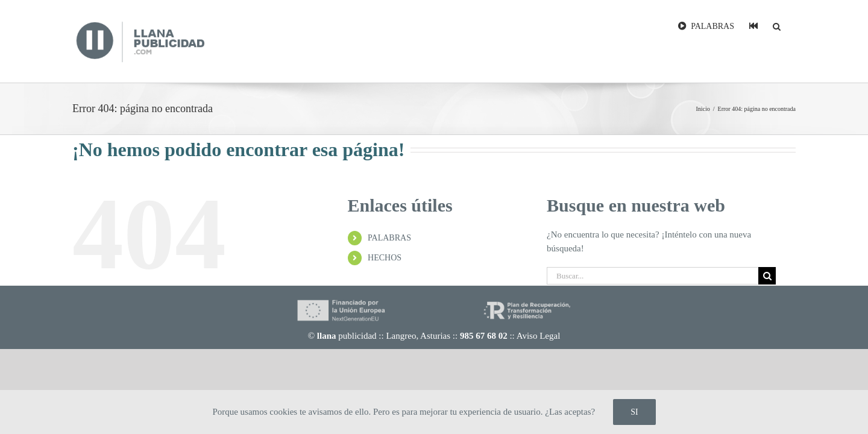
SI (634, 412)
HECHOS (385, 258)
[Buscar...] (653, 276)
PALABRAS (389, 238)
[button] (792, 25)
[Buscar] (767, 276)
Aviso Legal (539, 336)
